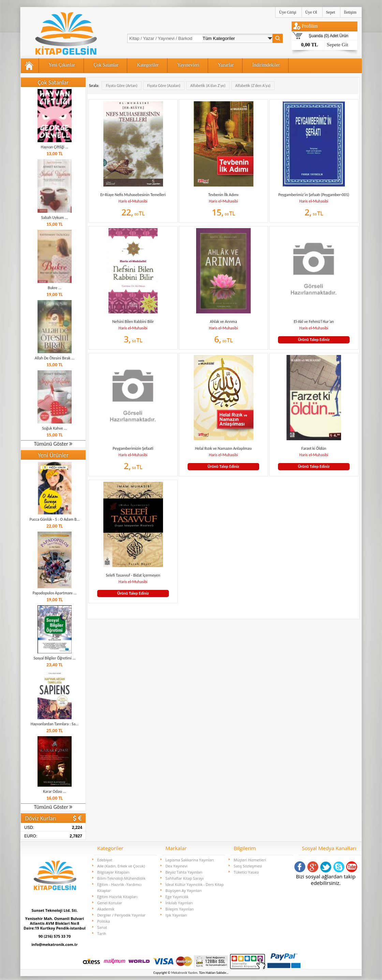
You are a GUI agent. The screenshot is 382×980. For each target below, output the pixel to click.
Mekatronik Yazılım (184, 973)
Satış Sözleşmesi (248, 866)
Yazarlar (226, 65)
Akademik (106, 909)
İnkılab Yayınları (179, 903)
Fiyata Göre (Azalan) (164, 86)
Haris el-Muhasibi (133, 201)
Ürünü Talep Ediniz (314, 340)
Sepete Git (337, 45)
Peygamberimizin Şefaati (133, 448)
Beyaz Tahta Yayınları (184, 872)
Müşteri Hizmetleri (250, 860)
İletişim (350, 12)
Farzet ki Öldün (314, 448)
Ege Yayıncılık (177, 897)
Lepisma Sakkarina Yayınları (190, 860)
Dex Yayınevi (177, 866)
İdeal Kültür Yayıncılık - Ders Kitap (195, 884)
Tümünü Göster (53, 444)
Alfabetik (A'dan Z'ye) (208, 86)
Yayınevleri (188, 65)
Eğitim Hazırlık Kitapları (117, 897)
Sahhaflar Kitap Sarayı (185, 878)
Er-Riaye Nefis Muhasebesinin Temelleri (133, 195)
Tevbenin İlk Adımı (224, 195)
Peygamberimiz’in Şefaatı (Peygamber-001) (314, 195)
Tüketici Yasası (246, 872)
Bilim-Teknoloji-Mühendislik (121, 878)
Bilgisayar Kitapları (113, 872)
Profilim (310, 26)
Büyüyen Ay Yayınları (183, 890)
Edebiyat (105, 860)
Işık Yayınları (176, 915)
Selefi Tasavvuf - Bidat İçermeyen (133, 575)
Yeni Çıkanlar (62, 65)
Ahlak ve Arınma (223, 322)
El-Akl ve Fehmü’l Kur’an (314, 322)
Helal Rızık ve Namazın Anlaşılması (223, 448)
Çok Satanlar (106, 65)
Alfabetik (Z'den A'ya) (253, 86)
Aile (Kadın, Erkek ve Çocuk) (121, 866)
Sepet (331, 12)
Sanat (102, 927)
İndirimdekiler (266, 65)
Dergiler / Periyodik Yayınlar (121, 915)
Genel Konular (110, 903)
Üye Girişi (288, 12)
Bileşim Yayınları (180, 909)
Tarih (102, 933)
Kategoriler (148, 65)
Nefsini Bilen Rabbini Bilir (133, 322)
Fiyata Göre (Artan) (121, 86)
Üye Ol (311, 12)
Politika (104, 921)
